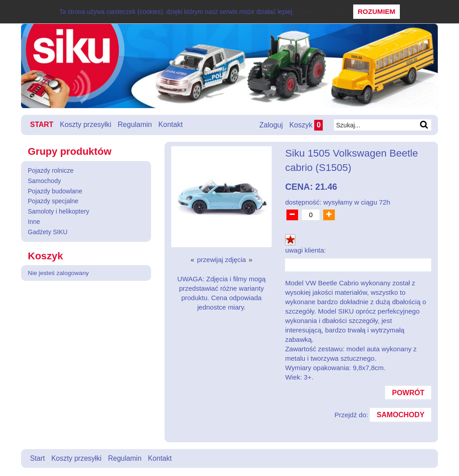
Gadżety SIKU (48, 231)
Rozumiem (377, 11)
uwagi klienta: (305, 250)
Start (42, 124)
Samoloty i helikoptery (58, 211)
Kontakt (171, 124)
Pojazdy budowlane (55, 191)
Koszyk (305, 125)
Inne (34, 222)
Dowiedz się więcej (322, 12)
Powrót (408, 393)
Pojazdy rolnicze (51, 170)
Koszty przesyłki (86, 124)
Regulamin (135, 124)
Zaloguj (270, 125)
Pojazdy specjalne (53, 201)
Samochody (44, 180)
